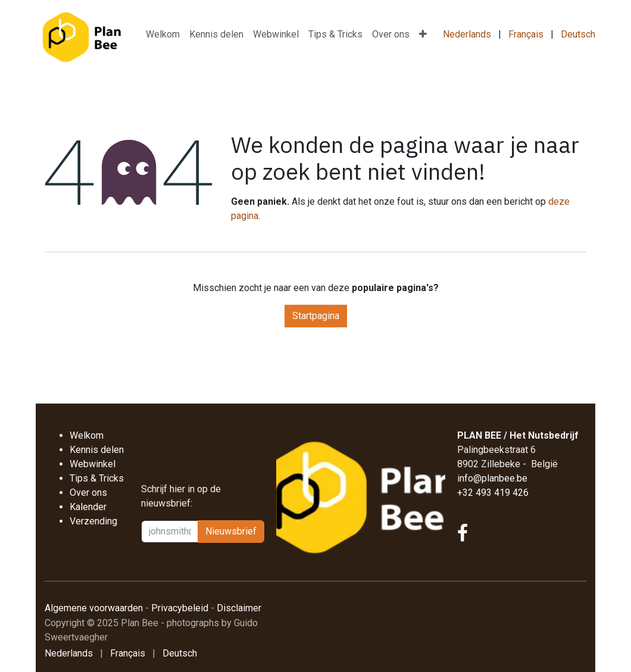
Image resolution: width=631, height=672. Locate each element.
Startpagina (316, 316)
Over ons (88, 493)
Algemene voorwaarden (94, 608)
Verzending (93, 521)
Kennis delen (97, 450)
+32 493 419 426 (493, 493)
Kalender (89, 507)
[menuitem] (163, 35)
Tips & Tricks (97, 478)
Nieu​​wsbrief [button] (231, 531)
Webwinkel (93, 464)
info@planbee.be (492, 478)
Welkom (87, 435)
